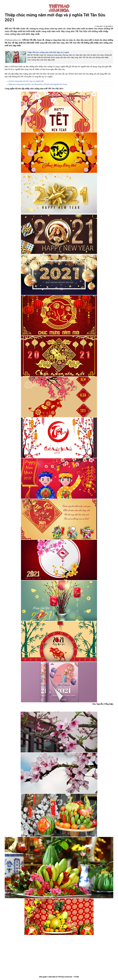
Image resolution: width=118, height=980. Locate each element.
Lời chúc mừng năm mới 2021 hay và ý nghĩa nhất (26, 81)
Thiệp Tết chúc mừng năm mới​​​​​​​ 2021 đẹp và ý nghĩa (48, 52)
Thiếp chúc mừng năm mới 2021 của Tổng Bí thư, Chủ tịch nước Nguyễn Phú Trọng (38, 84)
